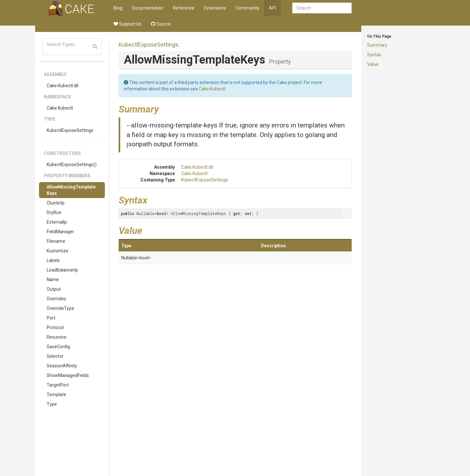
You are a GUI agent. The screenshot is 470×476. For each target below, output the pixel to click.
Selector (55, 356)
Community (247, 8)
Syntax (374, 55)
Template (56, 395)
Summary (377, 45)
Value (373, 64)
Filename (56, 241)
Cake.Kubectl (60, 108)
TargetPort (58, 385)
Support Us (127, 24)
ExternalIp (57, 222)
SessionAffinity (62, 366)
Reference (184, 8)
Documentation (148, 8)
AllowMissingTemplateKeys (71, 190)
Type (52, 404)
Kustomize (58, 251)
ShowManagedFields (68, 375)
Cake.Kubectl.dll (63, 86)
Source (161, 24)
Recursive (57, 337)
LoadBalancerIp (62, 270)
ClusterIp (56, 203)
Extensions (215, 8)
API (272, 8)
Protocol (55, 327)
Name (53, 280)
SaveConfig (58, 347)
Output (54, 289)
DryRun (54, 212)
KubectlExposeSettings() (72, 165)
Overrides (56, 299)
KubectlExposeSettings (70, 130)
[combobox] (322, 8)
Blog (118, 8)
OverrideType (60, 308)
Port (51, 318)
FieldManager (60, 232)
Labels (53, 260)
